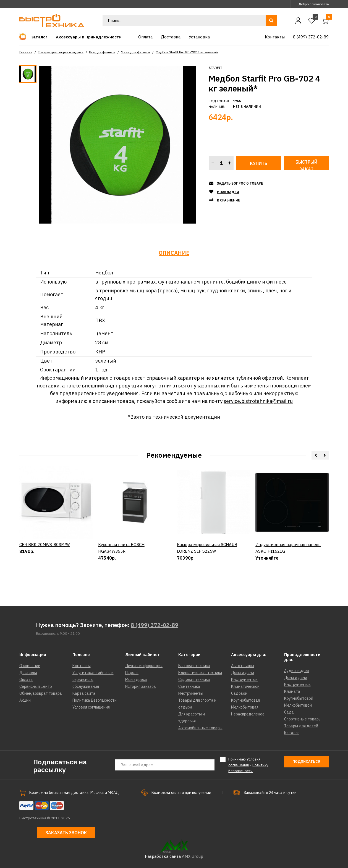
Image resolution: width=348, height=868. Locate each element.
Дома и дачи (243, 673)
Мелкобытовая (245, 707)
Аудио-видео (297, 671)
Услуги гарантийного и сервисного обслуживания (93, 680)
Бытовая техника (194, 666)
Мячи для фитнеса (135, 52)
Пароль (132, 673)
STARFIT (215, 68)
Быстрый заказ (306, 165)
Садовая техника (194, 680)
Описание (174, 253)
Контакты (82, 666)
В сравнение (228, 200)
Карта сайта (84, 693)
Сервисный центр (36, 686)
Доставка (28, 673)
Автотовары (243, 666)
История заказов (141, 686)
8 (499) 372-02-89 (155, 625)
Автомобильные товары (200, 728)
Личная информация (144, 666)
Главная (26, 52)
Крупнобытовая (245, 700)
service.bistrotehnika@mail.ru (258, 401)
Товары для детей (301, 726)
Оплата (26, 680)
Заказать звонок (66, 833)
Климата (292, 691)
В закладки (228, 192)
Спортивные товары (303, 719)
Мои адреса (136, 680)
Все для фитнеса (102, 52)
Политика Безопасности (95, 700)
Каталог (292, 733)
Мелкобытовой (298, 705)
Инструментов (244, 680)
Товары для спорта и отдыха (61, 52)
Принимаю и (248, 765)
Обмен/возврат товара (41, 693)
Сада (289, 712)
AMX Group (193, 856)
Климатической (245, 686)
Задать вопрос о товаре (240, 183)
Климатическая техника (200, 673)
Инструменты (191, 693)
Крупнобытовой (299, 698)
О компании (30, 666)
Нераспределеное (248, 714)
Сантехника (189, 686)
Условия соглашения (91, 707)
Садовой (239, 693)
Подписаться (306, 761)
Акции (25, 700)
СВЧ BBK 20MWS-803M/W (45, 569)
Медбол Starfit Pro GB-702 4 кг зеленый (187, 52)
